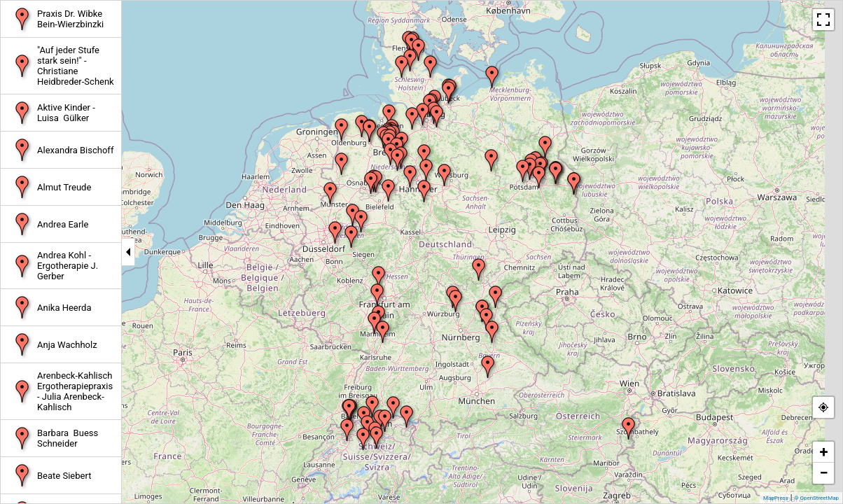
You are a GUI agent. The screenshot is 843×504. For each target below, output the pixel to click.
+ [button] (824, 452)
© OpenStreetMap (816, 498)
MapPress (776, 498)
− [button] (823, 473)
